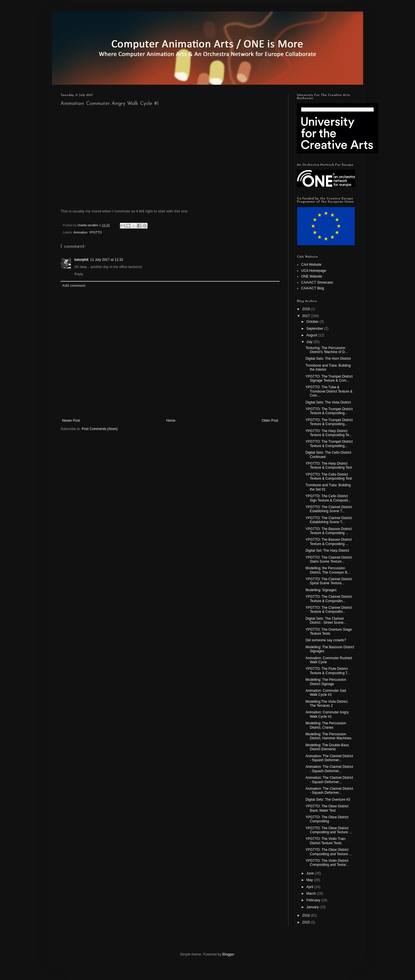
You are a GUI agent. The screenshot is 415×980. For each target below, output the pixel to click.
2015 (307, 922)
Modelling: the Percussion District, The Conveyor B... (328, 570)
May (310, 880)
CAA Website (311, 265)
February (314, 900)
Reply (79, 274)
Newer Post (71, 421)
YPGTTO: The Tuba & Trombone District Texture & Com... (329, 391)
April (310, 887)
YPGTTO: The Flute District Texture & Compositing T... (328, 671)
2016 (307, 915)
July (310, 342)
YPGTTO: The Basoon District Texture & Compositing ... (329, 531)
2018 (307, 309)
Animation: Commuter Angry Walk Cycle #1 (327, 714)
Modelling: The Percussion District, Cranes (326, 725)
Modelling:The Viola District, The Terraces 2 (327, 704)
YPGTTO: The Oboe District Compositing (327, 819)
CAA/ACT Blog (313, 288)
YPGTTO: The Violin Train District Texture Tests (326, 841)
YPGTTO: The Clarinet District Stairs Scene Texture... (329, 559)
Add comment (74, 286)
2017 (307, 316)
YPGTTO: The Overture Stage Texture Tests (329, 632)
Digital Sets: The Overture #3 (328, 800)
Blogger (228, 954)
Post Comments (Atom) (100, 429)
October (313, 322)
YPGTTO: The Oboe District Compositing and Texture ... (329, 830)
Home (171, 421)
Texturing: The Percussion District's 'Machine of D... (327, 350)
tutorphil (81, 260)
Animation (80, 232)
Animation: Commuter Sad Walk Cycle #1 (326, 693)
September (315, 329)
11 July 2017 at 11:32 (107, 260)
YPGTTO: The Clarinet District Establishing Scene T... (329, 509)
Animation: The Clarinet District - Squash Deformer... (329, 758)
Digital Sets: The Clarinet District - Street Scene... (326, 621)
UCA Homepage (314, 271)
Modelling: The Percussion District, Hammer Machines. (329, 736)
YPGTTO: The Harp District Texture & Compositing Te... (329, 433)
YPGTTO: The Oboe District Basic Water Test (327, 808)
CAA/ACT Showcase (317, 282)
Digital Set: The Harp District (327, 551)
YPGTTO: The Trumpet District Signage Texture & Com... (329, 378)
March (312, 894)
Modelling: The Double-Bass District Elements (327, 747)
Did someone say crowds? (326, 640)
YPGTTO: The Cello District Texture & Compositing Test (329, 476)
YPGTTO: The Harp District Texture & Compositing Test (329, 465)
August (312, 335)
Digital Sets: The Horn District (328, 359)
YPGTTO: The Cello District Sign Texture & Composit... (328, 498)
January (313, 907)
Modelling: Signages (321, 590)
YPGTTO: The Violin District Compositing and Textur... (327, 863)
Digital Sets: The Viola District (328, 402)
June (311, 873)
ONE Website (312, 276)
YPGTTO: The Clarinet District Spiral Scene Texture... (329, 581)
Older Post (270, 421)
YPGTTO (95, 232)
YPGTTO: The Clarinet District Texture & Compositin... (329, 599)
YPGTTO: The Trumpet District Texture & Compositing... (329, 411)
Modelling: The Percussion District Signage (326, 682)
